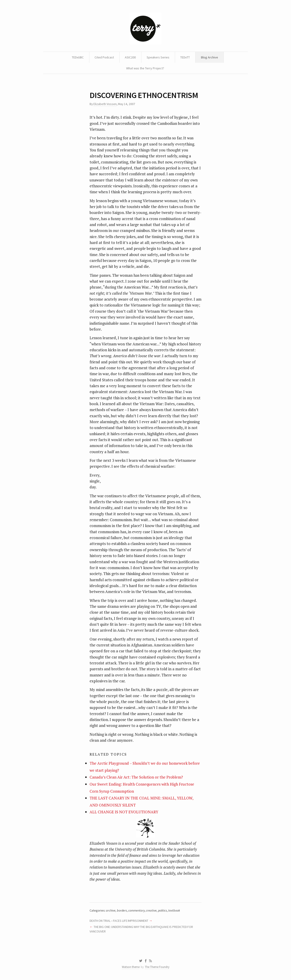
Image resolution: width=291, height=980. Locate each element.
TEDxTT (185, 57)
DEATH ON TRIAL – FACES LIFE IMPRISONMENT (119, 921)
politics (163, 910)
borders (122, 910)
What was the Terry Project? (145, 68)
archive (111, 910)
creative (151, 910)
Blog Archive (209, 57)
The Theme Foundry (157, 967)
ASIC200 (130, 57)
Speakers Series (158, 57)
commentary (137, 910)
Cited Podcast (104, 57)
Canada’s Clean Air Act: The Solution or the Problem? (136, 777)
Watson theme (131, 967)
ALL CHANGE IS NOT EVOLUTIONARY (124, 812)
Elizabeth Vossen (105, 104)
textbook (174, 910)
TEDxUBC (78, 57)
